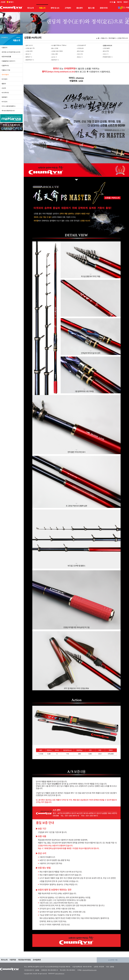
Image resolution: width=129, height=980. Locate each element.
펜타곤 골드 (80, 51)
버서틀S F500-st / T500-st (59, 45)
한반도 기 (80, 57)
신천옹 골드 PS (30, 48)
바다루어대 (5, 93)
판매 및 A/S (55, 8)
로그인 (112, 2)
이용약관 (13, 960)
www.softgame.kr (60, 974)
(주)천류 (3, 2)
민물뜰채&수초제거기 (8, 61)
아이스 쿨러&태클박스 (9, 106)
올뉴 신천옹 (55, 48)
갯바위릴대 (112, 38)
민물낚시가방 (6, 70)
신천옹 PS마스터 (123, 38)
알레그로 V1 (29, 45)
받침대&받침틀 (6, 57)
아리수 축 (80, 54)
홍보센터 (79, 8)
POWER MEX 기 (108, 57)
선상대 (4, 88)
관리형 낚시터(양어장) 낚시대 (11, 52)
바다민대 (5, 102)
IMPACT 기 (29, 57)
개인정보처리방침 (24, 960)
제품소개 (42, 8)
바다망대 (5, 79)
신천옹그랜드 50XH (57, 51)
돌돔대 (4, 84)
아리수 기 (106, 54)
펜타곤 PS (106, 51)
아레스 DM (55, 54)
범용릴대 (5, 97)
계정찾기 (126, 2)
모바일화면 (37, 960)
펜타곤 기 (28, 54)
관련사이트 (104, 8)
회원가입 (119, 2)
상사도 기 (54, 57)
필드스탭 (91, 8)
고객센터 (68, 8)
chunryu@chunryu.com (89, 970)
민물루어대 (5, 66)
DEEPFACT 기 (30, 60)
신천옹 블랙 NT (82, 45)
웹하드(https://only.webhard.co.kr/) (58, 72)
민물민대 (5, 47)
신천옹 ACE (29, 51)
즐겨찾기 (11, 2)
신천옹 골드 (80, 48)
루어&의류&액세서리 (8, 111)
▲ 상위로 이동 (113, 960)
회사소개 (30, 8)
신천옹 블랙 (106, 48)
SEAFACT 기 (55, 60)
